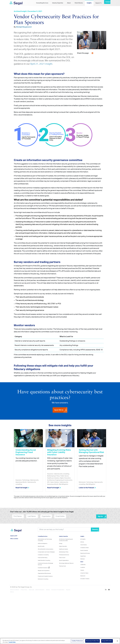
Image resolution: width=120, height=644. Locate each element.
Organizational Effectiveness (44, 573)
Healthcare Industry (63, 549)
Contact (108, 2)
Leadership (83, 565)
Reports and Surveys (85, 553)
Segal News (83, 556)
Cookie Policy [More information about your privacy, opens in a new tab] (12, 642)
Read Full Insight (22, 488)
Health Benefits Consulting (44, 560)
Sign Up (102, 516)
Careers (82, 570)
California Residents (40, 590)
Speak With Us (61, 410)
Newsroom (83, 576)
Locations (83, 567)
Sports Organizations (64, 560)
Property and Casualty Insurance (45, 576)
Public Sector (62, 558)
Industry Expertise (58, 3)
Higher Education (63, 546)
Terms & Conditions (15, 590)
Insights (89, 3)
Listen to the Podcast (87, 488)
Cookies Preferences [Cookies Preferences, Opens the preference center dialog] (77, 641)
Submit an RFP (14, 536)
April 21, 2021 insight (41, 64)
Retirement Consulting (43, 579)
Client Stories (79, 3)
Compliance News (85, 548)
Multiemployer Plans (64, 552)
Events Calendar (84, 550)
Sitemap (48, 590)
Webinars (83, 559)
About (69, 3)
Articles (82, 542)
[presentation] (76, 516)
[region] (60, 641)
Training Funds (62, 566)
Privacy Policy (24, 590)
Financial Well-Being (43, 558)
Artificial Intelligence (43, 543)
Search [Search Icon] (99, 3)
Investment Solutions (44, 568)
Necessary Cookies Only (92, 641)
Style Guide (31, 590)
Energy (61, 543)
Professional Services (64, 555)
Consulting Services (42, 3)
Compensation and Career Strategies (46, 552)
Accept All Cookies (107, 641)
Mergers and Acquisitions (44, 571)
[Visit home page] (16, 531)
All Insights (83, 539)
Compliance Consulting (43, 555)
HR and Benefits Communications (46, 549)
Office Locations (14, 539)
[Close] (117, 641)
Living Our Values (84, 573)
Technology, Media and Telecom (66, 563)
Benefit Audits (41, 546)
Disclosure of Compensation (58, 590)
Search (95, 530)
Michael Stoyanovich (24, 27)
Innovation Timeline (85, 579)
